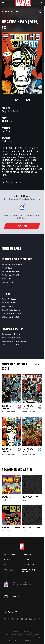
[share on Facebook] (5, 620)
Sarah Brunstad (13, 317)
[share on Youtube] (22, 620)
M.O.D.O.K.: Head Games (11, 527)
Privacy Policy (27, 632)
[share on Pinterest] (30, 620)
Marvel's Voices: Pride (31, 497)
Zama (9, 411)
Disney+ (25, 560)
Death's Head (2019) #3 (28, 407)
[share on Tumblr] (18, 620)
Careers (7, 565)
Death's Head (7, 497)
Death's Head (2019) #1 (28, 450)
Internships (9, 570)
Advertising (27, 554)
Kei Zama (6, 131)
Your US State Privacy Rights (14, 635)
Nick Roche (8, 141)
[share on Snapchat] (26, 620)
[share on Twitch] (35, 620)
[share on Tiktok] (39, 620)
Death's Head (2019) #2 (7, 450)
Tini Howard (8, 121)
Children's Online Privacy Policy (14, 638)
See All (37, 366)
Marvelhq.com (28, 565)
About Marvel (10, 554)
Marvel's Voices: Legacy (32, 527)
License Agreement (33, 638)
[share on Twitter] (9, 620)
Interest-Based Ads (16, 641)
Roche (13, 411)
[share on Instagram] (14, 620)
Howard (4, 411)
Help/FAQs (8, 560)
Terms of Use (16, 632)
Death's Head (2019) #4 (7, 407)
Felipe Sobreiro (15, 310)
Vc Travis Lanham (15, 313)
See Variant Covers (11, 182)
